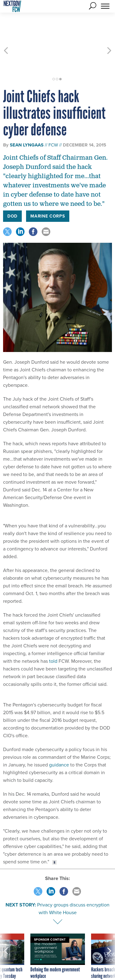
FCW (53, 123)
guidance (59, 742)
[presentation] (6, 941)
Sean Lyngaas (27, 123)
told (53, 639)
